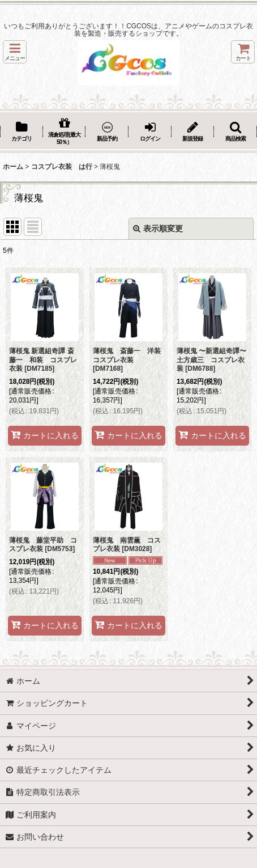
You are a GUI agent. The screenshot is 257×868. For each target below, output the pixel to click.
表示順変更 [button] (158, 228)
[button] (15, 52)
